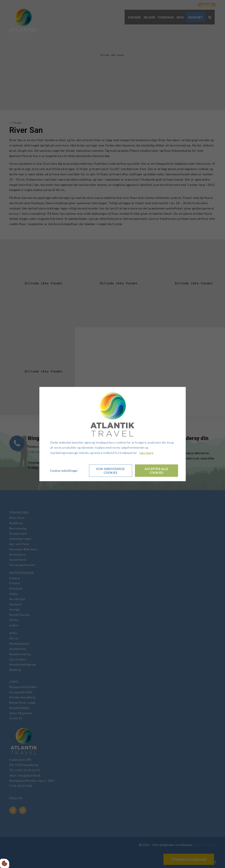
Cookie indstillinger (64, 470)
